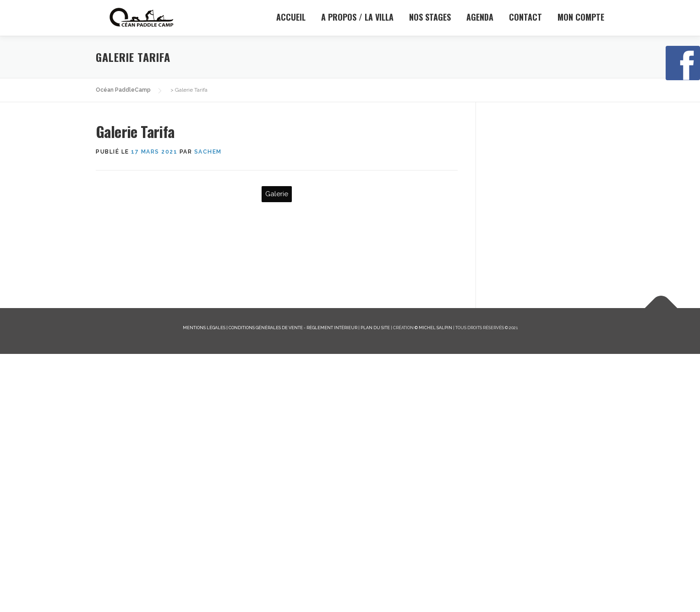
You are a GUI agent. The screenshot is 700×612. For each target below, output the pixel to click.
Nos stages (430, 17)
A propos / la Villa (357, 17)
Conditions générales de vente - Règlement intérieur (293, 585)
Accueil (291, 17)
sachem (208, 152)
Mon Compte (581, 17)
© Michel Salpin (433, 585)
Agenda (480, 17)
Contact (525, 17)
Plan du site (375, 585)
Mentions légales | (206, 585)
